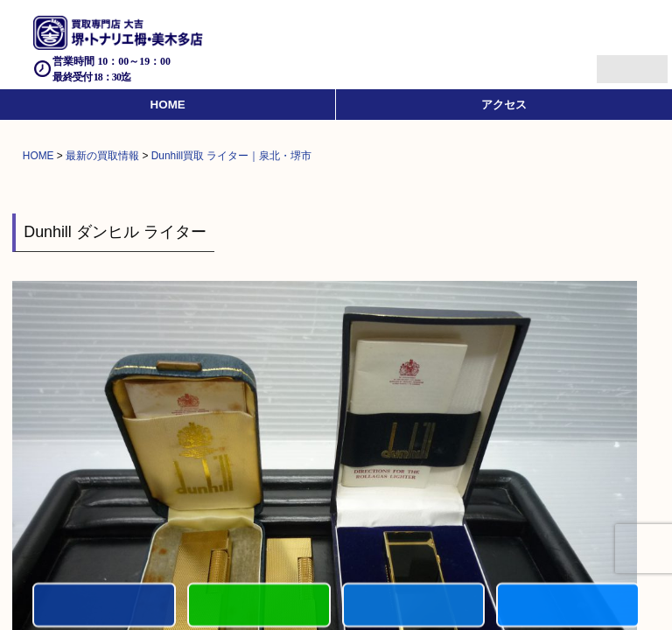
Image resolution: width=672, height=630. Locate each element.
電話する (104, 607)
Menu (613, 62)
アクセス (504, 105)
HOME (168, 105)
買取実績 (568, 607)
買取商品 (414, 607)
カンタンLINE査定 (259, 607)
